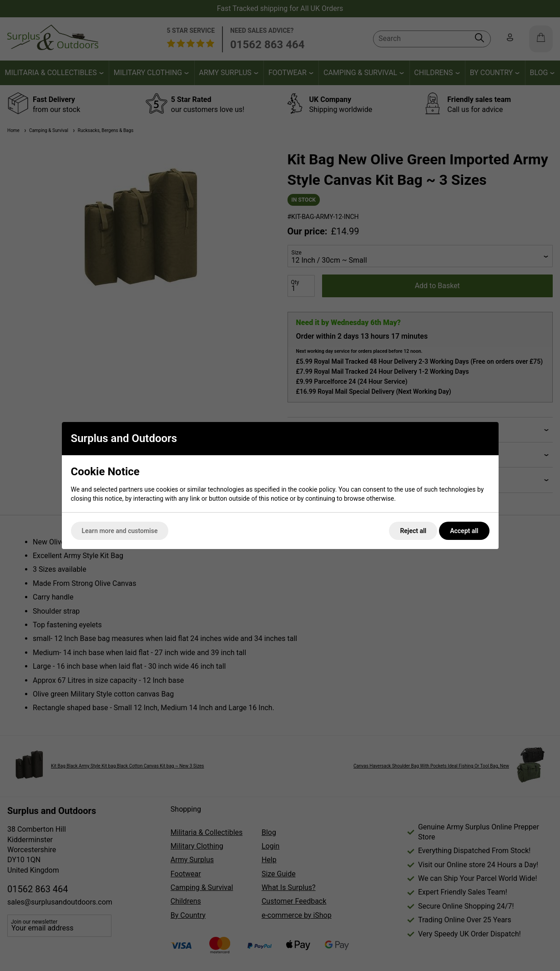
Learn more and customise (120, 531)
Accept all (464, 531)
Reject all (413, 531)
